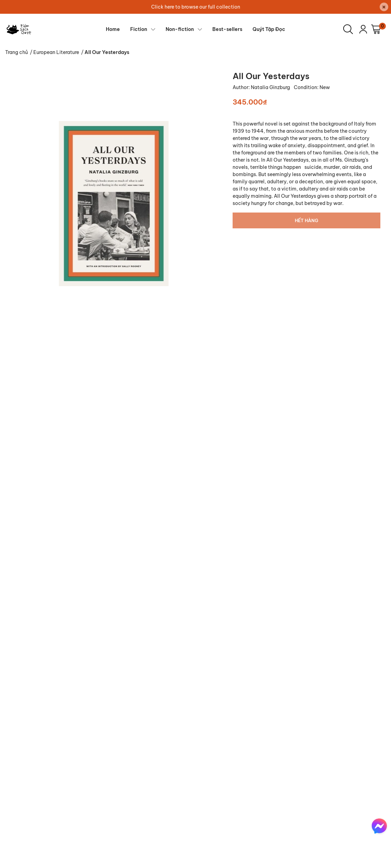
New (325, 87)
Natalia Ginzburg (271, 87)
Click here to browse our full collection (196, 7)
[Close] (384, 7)
